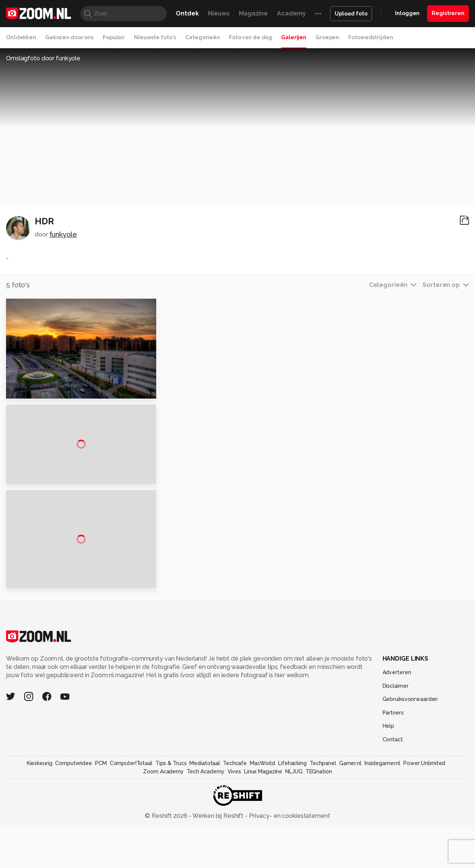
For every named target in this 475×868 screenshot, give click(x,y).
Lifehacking (292, 823)
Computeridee (74, 823)
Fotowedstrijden (370, 37)
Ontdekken (21, 37)
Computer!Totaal (131, 823)
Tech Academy (206, 831)
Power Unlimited (424, 823)
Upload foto (351, 14)
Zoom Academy (163, 831)
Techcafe (235, 823)
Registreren (448, 13)
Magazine (253, 13)
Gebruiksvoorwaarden (410, 759)
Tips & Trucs (171, 823)
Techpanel (323, 823)
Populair (114, 37)
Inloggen (407, 13)
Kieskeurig (40, 823)
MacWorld (262, 823)
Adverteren (397, 732)
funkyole (63, 234)
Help (389, 786)
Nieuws (219, 13)
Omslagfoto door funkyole (43, 58)
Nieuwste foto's (155, 37)
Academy (291, 13)
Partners (393, 772)
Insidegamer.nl (382, 823)
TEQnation (319, 831)
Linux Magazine (263, 831)
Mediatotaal (205, 823)
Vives (234, 831)
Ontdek (187, 13)
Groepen (327, 37)
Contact (393, 799)
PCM (101, 823)
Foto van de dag (251, 37)
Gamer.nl (350, 823)
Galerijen (294, 37)
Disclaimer (396, 745)
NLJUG (294, 831)
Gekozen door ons (69, 37)
